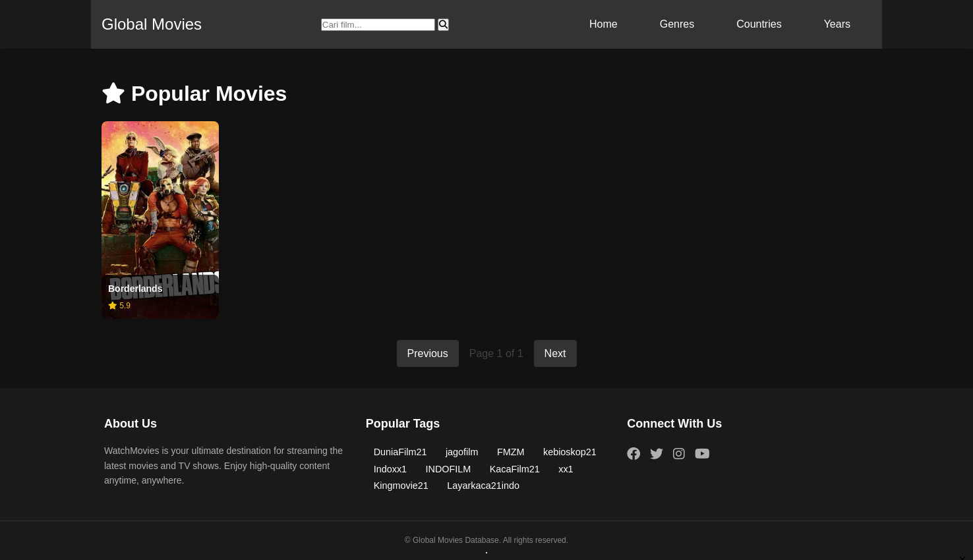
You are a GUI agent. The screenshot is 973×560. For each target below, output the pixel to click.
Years (837, 24)
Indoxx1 (390, 469)
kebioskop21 (570, 452)
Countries (759, 24)
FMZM (511, 452)
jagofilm (462, 452)
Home (604, 24)
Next (555, 353)
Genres (677, 24)
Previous (428, 353)
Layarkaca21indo (483, 486)
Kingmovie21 (401, 486)
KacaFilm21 (515, 469)
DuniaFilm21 (400, 452)
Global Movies (152, 24)
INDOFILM (449, 469)
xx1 (566, 469)
